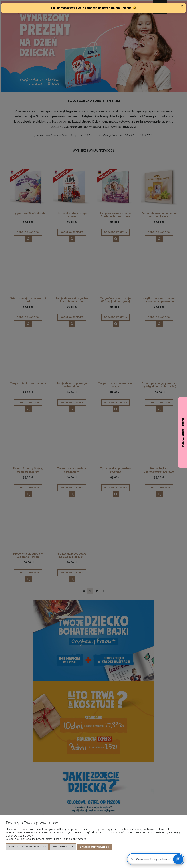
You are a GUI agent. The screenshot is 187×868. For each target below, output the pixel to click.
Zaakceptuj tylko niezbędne (27, 847)
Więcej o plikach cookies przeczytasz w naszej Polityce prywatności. (47, 839)
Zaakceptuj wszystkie (95, 847)
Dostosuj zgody (63, 847)
